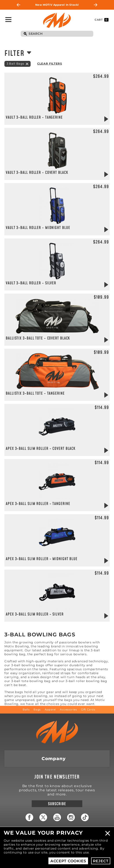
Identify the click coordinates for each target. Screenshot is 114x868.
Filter (14, 54)
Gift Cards (88, 709)
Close (108, 833)
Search (25, 34)
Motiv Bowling (57, 20)
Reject (101, 861)
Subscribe (57, 804)
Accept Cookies (68, 861)
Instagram (71, 817)
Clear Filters (50, 64)
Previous (18, 5)
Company (54, 759)
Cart (102, 20)
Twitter (43, 817)
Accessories (68, 709)
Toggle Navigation (8, 20)
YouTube (57, 817)
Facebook (29, 817)
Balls (26, 709)
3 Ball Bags (15, 64)
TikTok (85, 817)
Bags (37, 709)
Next (96, 5)
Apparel (50, 709)
